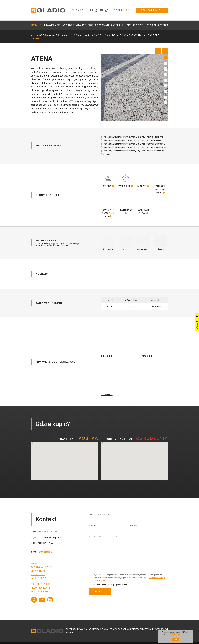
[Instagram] (50, 598)
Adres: (34, 561)
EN (78, 10)
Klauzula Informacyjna (90, 639)
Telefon (95, 523)
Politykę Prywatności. (178, 634)
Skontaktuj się (152, 10)
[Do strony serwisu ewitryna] (156, 639)
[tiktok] (107, 10)
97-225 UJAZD (38, 572)
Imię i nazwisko (100, 512)
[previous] (158, 51)
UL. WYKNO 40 (38, 569)
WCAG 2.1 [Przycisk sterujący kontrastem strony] (197, 322)
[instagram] (96, 10)
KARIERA (116, 25)
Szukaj (121, 10)
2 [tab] (165, 63)
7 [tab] (165, 92)
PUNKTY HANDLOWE (149, 621)
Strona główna (43, 35)
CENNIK (106, 160)
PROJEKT (151, 25)
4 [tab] (165, 75)
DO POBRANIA (102, 25)
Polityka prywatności (110, 639)
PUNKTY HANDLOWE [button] (132, 25)
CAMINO (107, 392)
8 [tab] (165, 97)
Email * (135, 523)
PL (73, 10)
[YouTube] (42, 598)
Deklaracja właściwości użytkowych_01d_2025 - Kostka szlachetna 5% (134, 153)
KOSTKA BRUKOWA (89, 35)
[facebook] (92, 10)
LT (82, 10)
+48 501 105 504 (51, 529)
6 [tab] (165, 86)
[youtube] (101, 10)
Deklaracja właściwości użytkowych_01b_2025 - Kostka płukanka (131, 146)
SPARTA (147, 354)
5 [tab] (165, 80)
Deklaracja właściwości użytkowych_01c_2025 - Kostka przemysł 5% (133, 150)
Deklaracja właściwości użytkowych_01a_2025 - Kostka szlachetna (132, 143)
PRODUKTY (37, 25)
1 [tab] (165, 58)
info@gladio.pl (45, 549)
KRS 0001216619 (40, 589)
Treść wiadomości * (103, 534)
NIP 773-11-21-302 (40, 582)
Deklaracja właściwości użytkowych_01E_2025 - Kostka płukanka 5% (133, 157)
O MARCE (81, 25)
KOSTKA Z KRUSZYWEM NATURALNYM (131, 35)
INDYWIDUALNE (52, 25)
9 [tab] (165, 103)
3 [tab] (165, 69)
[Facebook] (34, 598)
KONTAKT (163, 25)
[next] (165, 51)
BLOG (91, 25)
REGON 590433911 (41, 585)
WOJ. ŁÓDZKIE (38, 576)
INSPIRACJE (68, 25)
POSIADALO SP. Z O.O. (42, 565)
